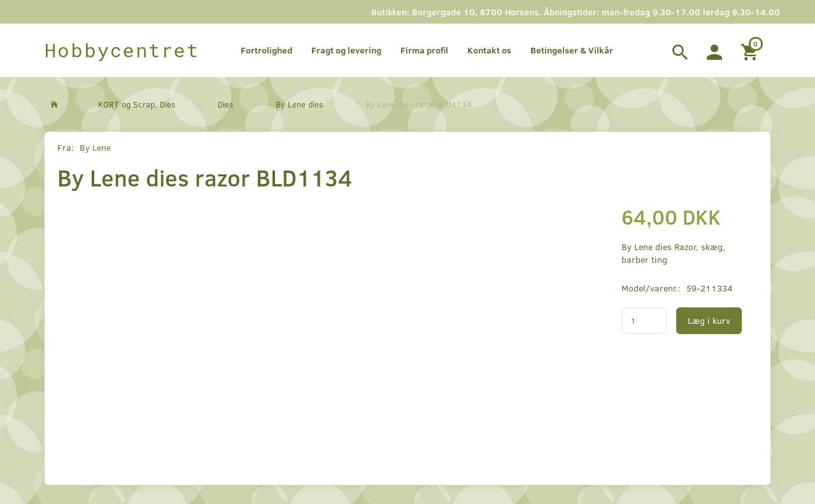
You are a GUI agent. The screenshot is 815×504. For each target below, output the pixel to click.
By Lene (95, 147)
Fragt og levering (346, 50)
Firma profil (424, 50)
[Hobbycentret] (122, 50)
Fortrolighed (266, 50)
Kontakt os (489, 50)
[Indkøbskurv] (751, 50)
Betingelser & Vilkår (572, 50)
